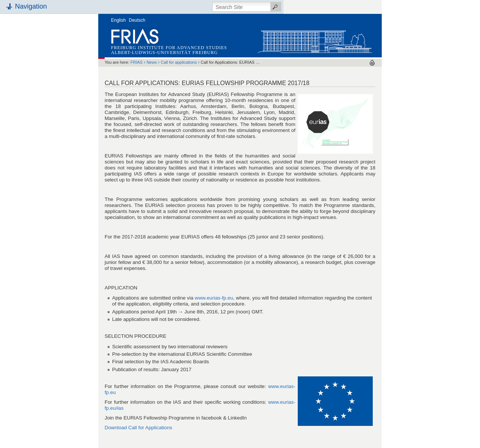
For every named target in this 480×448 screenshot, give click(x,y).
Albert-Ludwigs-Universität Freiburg (164, 52)
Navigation (31, 6)
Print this (372, 63)
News (152, 62)
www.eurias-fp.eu (214, 298)
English (118, 20)
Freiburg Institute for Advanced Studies (169, 48)
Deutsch (137, 20)
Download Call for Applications (138, 428)
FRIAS (136, 62)
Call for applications (179, 62)
